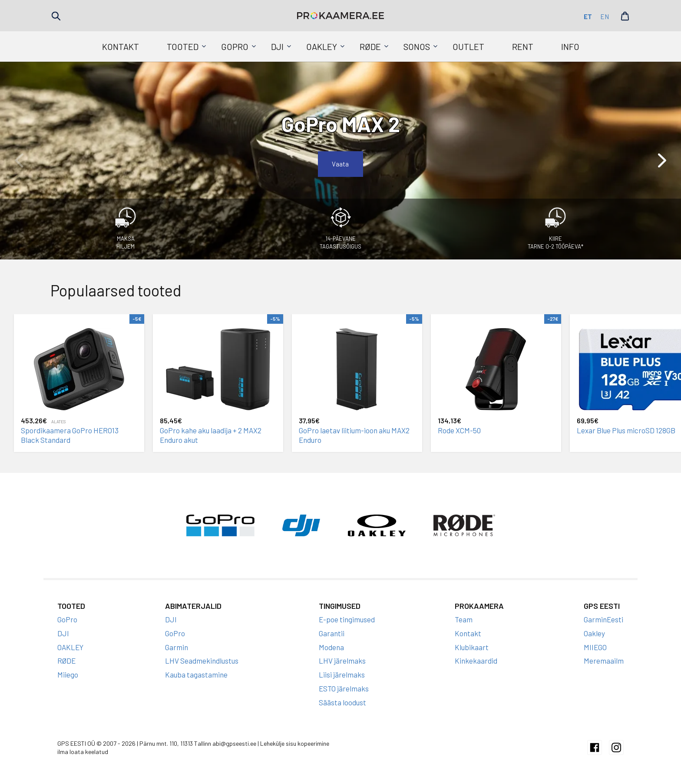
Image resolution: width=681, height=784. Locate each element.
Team (464, 619)
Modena (331, 647)
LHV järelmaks (342, 661)
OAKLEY (322, 47)
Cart (625, 16)
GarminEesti (603, 619)
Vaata (340, 164)
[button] (662, 160)
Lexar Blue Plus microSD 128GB (626, 430)
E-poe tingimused (347, 619)
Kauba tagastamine (196, 674)
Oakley (594, 633)
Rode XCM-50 (459, 430)
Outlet (468, 47)
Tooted (183, 47)
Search (56, 16)
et (588, 17)
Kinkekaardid (476, 661)
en (605, 17)
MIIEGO (595, 647)
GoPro (235, 47)
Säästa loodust (342, 702)
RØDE (370, 47)
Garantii (332, 633)
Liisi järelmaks (342, 674)
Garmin (177, 647)
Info (570, 47)
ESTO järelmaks (344, 688)
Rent (523, 47)
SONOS (417, 47)
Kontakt (121, 47)
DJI (277, 47)
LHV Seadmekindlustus (202, 661)
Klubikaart (472, 647)
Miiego (68, 674)
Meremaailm (604, 661)
